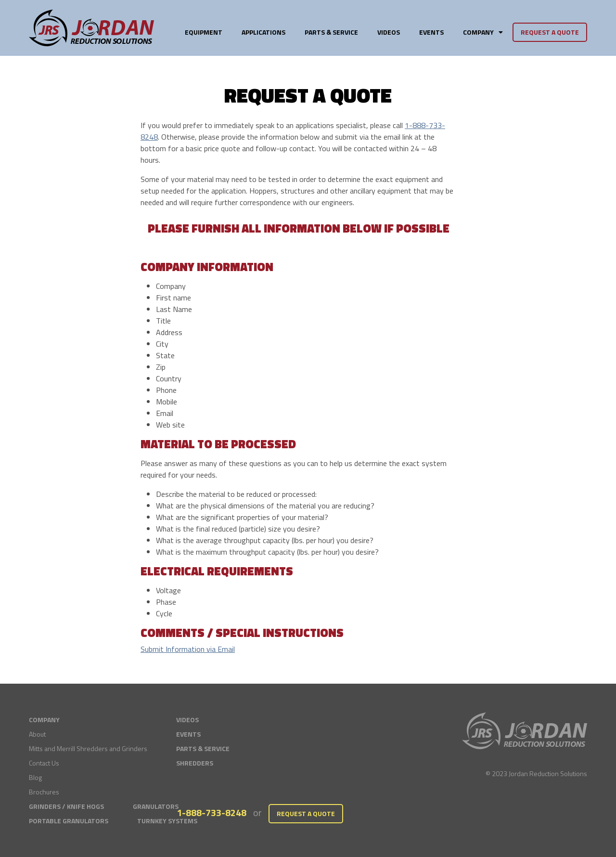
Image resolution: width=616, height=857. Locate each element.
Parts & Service (331, 32)
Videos (389, 32)
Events (431, 32)
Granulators (156, 806)
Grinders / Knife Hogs (66, 806)
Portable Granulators (69, 821)
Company (483, 32)
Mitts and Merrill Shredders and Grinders (88, 748)
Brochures (44, 792)
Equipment (204, 32)
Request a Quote (550, 32)
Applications (263, 32)
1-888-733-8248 (212, 812)
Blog (35, 777)
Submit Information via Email (188, 649)
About (37, 734)
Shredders (195, 763)
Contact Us (44, 763)
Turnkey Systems (167, 821)
